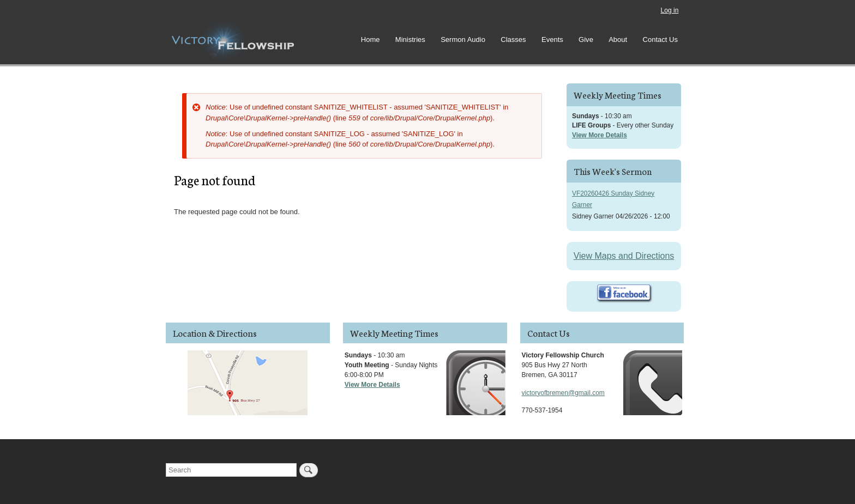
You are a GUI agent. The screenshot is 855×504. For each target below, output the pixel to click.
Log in (669, 10)
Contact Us (660, 40)
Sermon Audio (463, 40)
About (618, 40)
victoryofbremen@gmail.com (563, 393)
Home (371, 40)
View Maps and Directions (624, 256)
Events (552, 40)
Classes (513, 40)
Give (586, 40)
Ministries (410, 40)
